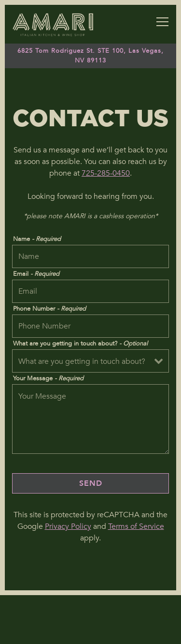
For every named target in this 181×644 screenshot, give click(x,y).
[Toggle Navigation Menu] (162, 22)
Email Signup (91, 632)
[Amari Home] (53, 24)
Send (91, 483)
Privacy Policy (68, 526)
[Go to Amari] (90, 56)
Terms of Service (136, 526)
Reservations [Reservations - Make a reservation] (91, 607)
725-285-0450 (106, 173)
